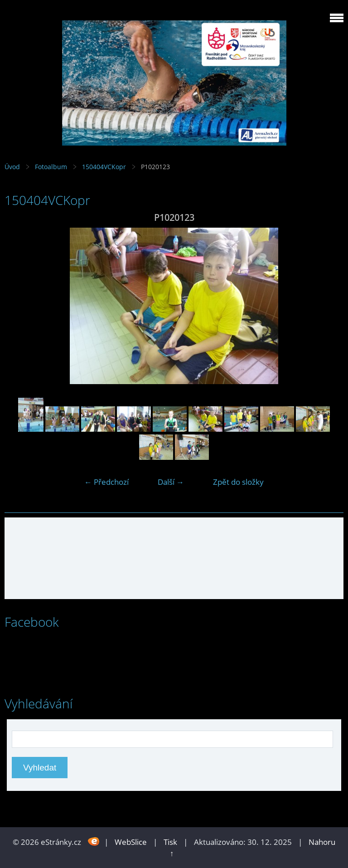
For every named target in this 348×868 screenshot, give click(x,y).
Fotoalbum (51, 167)
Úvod (12, 167)
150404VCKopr (104, 167)
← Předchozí (106, 482)
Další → (171, 482)
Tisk (170, 842)
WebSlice (131, 842)
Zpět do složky (238, 482)
